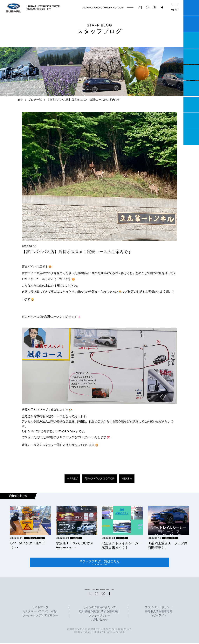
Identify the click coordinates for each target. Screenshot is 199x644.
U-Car (191, 89)
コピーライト (159, 616)
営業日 (191, 56)
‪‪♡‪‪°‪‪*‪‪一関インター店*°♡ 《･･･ (27, 545)
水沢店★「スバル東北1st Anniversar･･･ (75, 545)
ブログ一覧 (35, 100)
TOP (20, 100)
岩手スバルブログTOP (100, 478)
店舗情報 (191, 72)
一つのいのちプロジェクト (191, 40)
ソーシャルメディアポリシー (40, 616)
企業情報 (191, 121)
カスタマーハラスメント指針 (40, 612)
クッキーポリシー (99, 616)
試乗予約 (191, 24)
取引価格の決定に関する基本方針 (99, 612)
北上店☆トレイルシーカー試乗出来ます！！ (122, 545)
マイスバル (191, 8)
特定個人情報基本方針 (159, 612)
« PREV (72, 478)
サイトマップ (40, 608)
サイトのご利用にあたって (99, 608)
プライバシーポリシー (159, 608)
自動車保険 (191, 105)
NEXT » (127, 478)
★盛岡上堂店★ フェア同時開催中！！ (168, 545)
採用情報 (191, 137)
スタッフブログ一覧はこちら (100, 563)
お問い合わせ (99, 620)
